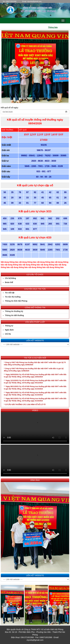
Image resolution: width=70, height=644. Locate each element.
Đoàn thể (9, 282)
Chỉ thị (8, 334)
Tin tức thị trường (13, 297)
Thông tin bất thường (14, 315)
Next (65, 66)
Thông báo (55, 27)
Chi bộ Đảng (10, 278)
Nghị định (9, 330)
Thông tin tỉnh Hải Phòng (16, 301)
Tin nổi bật (10, 293)
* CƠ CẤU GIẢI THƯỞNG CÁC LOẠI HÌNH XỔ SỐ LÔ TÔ (25, 405)
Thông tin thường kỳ (14, 311)
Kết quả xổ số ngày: (10, 108)
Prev (5, 66)
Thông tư (9, 326)
